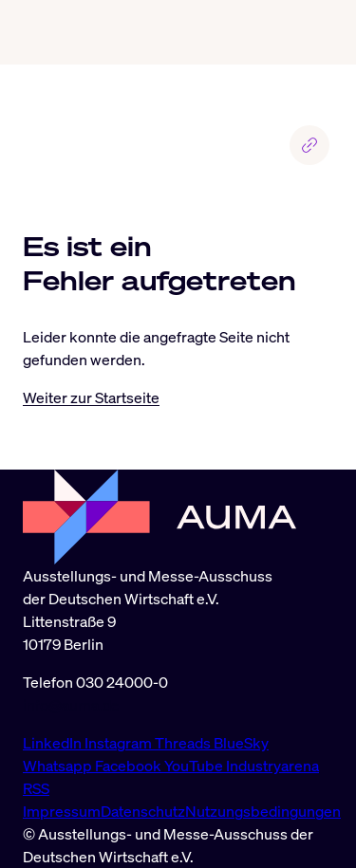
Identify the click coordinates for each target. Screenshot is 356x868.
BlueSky (241, 743)
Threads (184, 743)
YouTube (195, 766)
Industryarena (272, 766)
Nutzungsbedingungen (263, 811)
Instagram (120, 743)
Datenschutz (143, 811)
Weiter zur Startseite (91, 397)
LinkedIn (54, 743)
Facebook (130, 766)
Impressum (62, 811)
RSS (36, 788)
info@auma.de (71, 705)
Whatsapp (59, 766)
